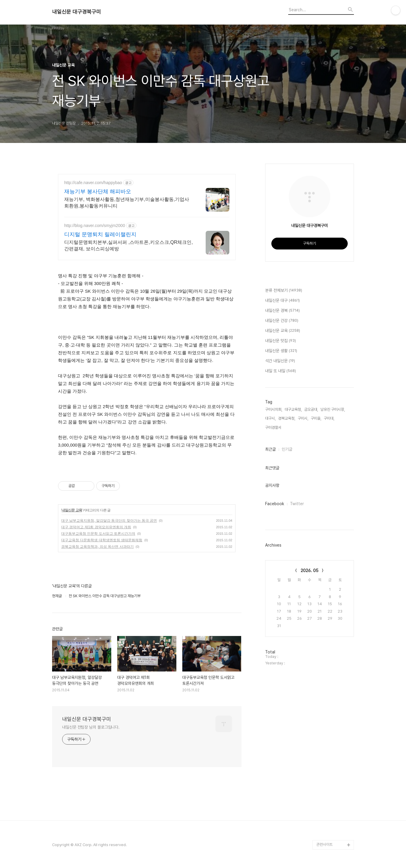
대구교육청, (293, 409)
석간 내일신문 (280, 361)
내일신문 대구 (282, 301)
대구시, (270, 418)
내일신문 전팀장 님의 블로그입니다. (91, 727)
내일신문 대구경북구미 (76, 12)
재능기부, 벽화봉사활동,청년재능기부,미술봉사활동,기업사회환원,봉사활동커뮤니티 (127, 203)
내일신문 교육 (72, 510)
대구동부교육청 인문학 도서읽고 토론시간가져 (98, 534)
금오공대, (311, 409)
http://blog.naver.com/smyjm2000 (95, 226)
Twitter (297, 504)
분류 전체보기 (284, 291)
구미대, (329, 418)
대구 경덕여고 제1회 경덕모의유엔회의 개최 (96, 527)
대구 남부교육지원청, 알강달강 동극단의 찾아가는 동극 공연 (109, 521)
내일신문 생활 (281, 351)
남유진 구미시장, (333, 409)
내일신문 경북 (282, 311)
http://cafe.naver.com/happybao (93, 183)
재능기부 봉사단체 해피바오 (98, 191)
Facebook (275, 504)
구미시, (303, 418)
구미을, (316, 418)
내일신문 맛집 (281, 341)
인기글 (287, 449)
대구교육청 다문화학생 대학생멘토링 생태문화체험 (102, 540)
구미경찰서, (274, 427)
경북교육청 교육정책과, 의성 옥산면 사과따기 (98, 547)
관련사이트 (324, 844)
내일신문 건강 (282, 321)
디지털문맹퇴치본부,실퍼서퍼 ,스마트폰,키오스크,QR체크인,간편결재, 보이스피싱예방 (129, 245)
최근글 (270, 449)
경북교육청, (287, 418)
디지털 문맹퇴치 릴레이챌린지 (100, 234)
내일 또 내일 (281, 371)
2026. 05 (310, 571)
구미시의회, (274, 409)
